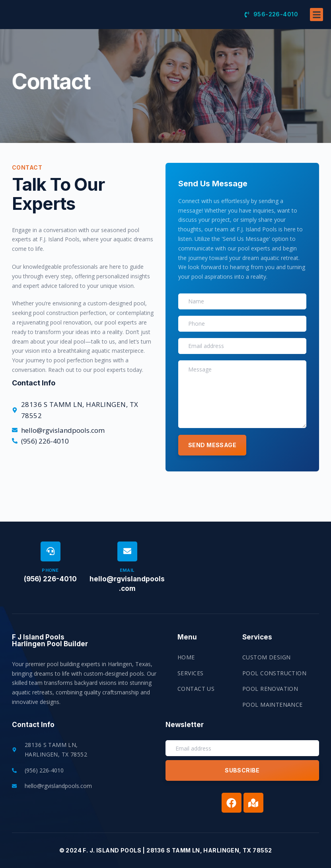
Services (190, 673)
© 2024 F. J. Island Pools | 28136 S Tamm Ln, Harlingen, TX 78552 (166, 850)
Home (186, 657)
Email (127, 570)
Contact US (196, 689)
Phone (50, 570)
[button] (316, 24)
